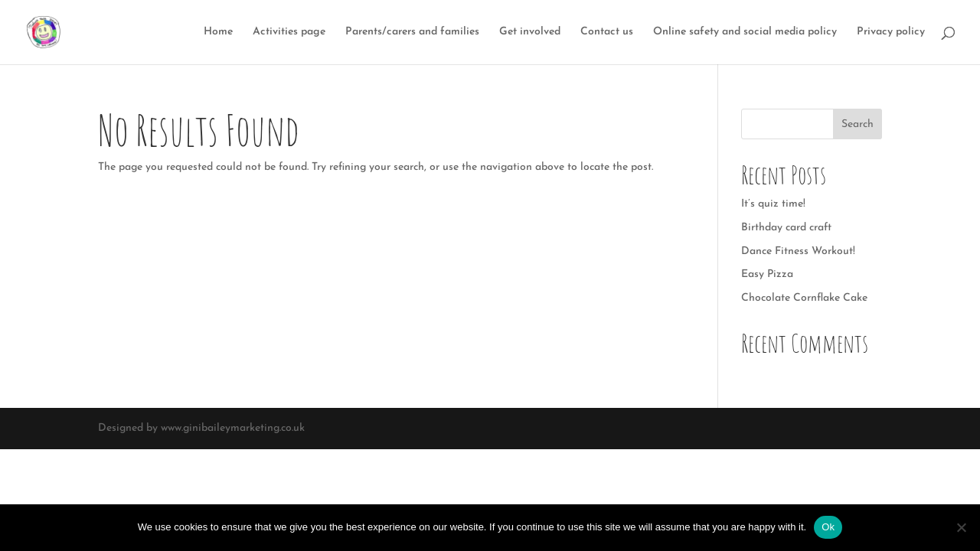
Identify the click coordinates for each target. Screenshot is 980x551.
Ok (828, 527)
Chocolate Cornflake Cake (804, 298)
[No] (961, 527)
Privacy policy (891, 32)
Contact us (607, 32)
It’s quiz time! (773, 204)
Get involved (530, 32)
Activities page (289, 32)
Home (218, 32)
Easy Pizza (767, 274)
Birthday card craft (786, 228)
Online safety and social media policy (745, 32)
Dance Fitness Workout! (798, 251)
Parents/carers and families (412, 32)
